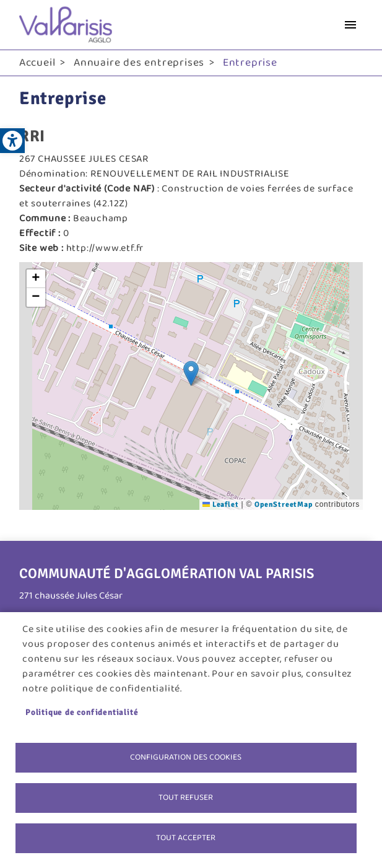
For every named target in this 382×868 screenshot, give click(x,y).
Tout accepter (186, 838)
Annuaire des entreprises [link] (139, 63)
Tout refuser (186, 797)
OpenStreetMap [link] (283, 505)
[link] (12, 141)
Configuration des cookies (186, 757)
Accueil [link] (37, 63)
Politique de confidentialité (82, 712)
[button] (191, 373)
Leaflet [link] (220, 505)
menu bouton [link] (350, 25)
